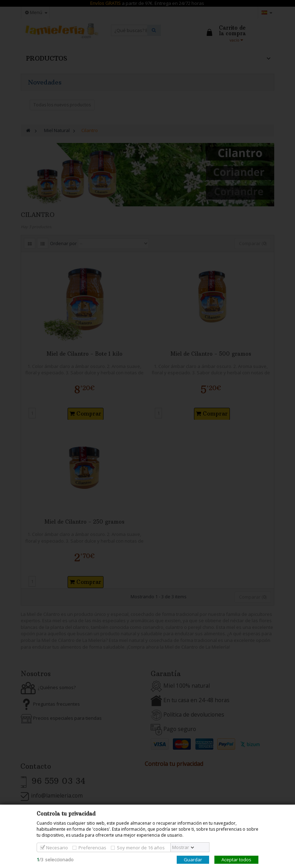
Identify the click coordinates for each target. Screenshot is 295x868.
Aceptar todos (236, 860)
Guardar (193, 860)
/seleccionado (55, 860)
